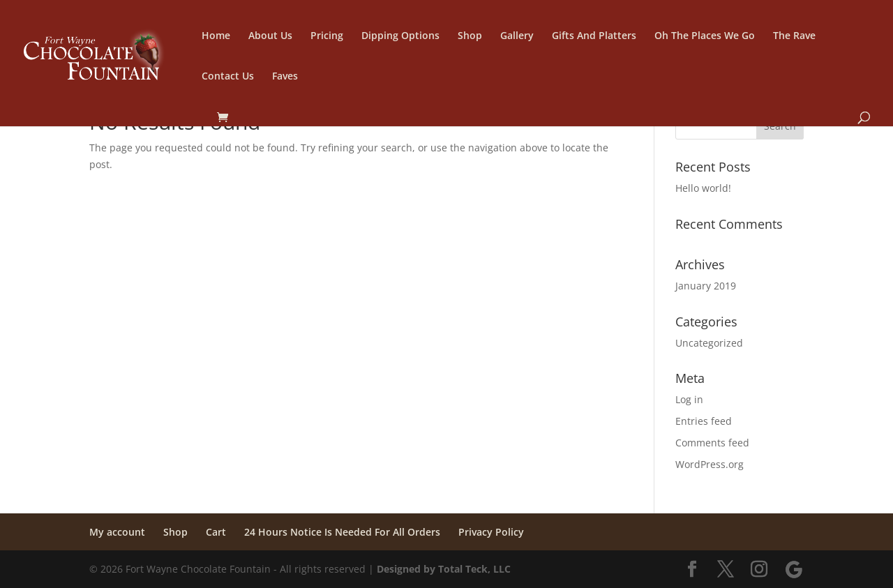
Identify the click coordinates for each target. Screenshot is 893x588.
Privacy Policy (491, 532)
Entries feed (704, 421)
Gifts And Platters (594, 36)
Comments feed (712, 443)
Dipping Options (400, 36)
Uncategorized (709, 343)
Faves (285, 77)
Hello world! (703, 188)
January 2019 (706, 286)
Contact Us (228, 77)
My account (117, 532)
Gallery (517, 36)
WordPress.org (710, 464)
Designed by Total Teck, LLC (444, 569)
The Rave (794, 36)
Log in (689, 399)
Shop (470, 36)
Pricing (327, 36)
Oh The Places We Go (705, 36)
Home (216, 36)
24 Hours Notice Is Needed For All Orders (342, 532)
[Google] (794, 570)
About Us (270, 36)
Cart (216, 532)
